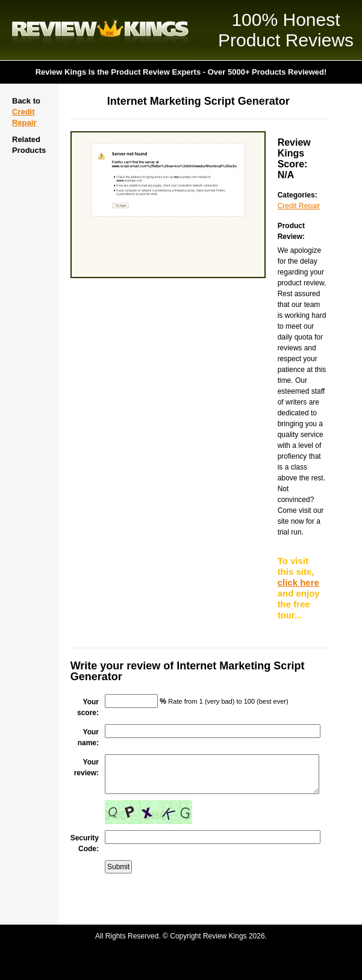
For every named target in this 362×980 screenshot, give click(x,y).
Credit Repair (299, 206)
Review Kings (100, 30)
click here (298, 582)
